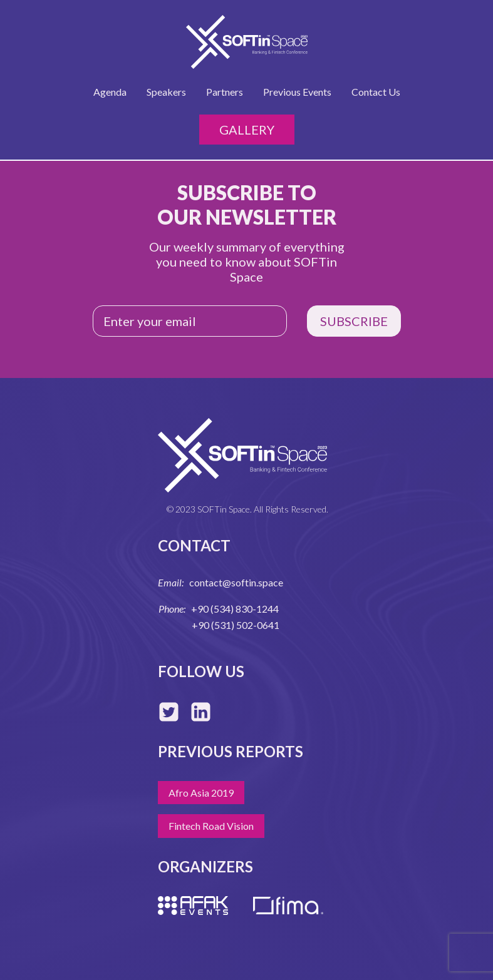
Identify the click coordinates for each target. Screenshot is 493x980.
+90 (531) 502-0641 (236, 625)
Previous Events (297, 92)
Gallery (247, 130)
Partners (225, 92)
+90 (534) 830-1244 (235, 609)
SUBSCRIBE (354, 321)
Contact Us (376, 92)
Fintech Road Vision (211, 826)
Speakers (166, 92)
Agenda (110, 92)
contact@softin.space (236, 582)
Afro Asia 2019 (201, 793)
